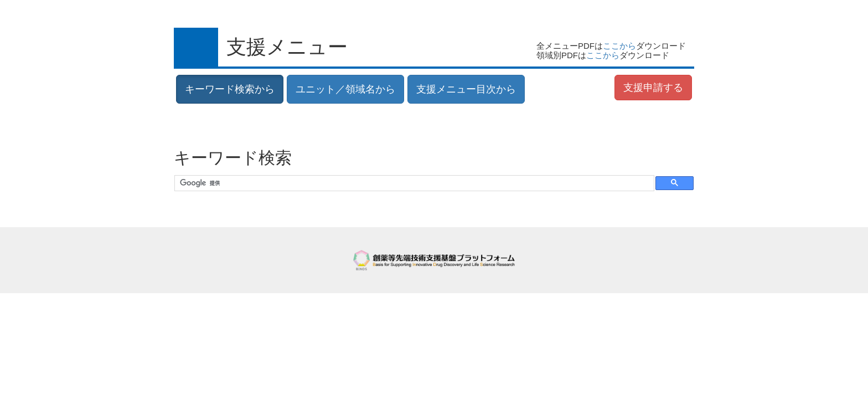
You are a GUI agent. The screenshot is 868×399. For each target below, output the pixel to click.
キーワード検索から (230, 89)
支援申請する (653, 88)
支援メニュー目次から (466, 89)
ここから (619, 46)
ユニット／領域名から (345, 89)
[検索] (413, 183)
